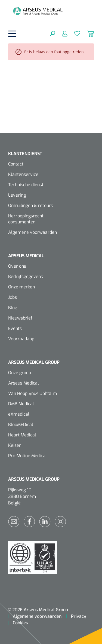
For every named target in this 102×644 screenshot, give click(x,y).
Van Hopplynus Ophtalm (33, 393)
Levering (17, 195)
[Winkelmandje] (87, 33)
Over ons (17, 266)
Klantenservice (23, 174)
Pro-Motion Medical (27, 456)
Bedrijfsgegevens (26, 277)
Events (15, 328)
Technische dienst (26, 185)
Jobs (13, 297)
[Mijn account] (61, 33)
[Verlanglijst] (74, 33)
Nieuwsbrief (20, 318)
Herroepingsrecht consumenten (26, 219)
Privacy (79, 616)
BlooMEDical (21, 425)
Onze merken (21, 287)
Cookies (20, 623)
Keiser (15, 445)
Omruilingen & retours (31, 206)
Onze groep (20, 373)
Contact (16, 164)
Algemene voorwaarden (33, 232)
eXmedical (19, 414)
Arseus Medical (24, 383)
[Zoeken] (52, 33)
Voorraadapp (21, 339)
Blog (13, 308)
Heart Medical (22, 435)
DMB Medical (21, 404)
